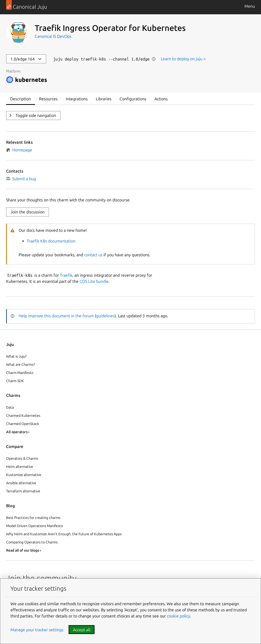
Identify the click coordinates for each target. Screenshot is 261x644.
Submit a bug (21, 179)
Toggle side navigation (35, 115)
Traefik (66, 275)
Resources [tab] (48, 99)
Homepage (19, 150)
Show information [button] (154, 59)
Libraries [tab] (104, 99)
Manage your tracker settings (37, 630)
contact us (93, 255)
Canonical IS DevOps (53, 36)
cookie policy (179, 616)
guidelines (105, 316)
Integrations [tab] (77, 99)
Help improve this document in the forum (56, 316)
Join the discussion (28, 212)
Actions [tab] (161, 99)
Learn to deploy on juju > (183, 59)
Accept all (82, 630)
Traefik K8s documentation (51, 241)
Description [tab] (21, 99)
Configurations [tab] (133, 99)
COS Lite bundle (94, 281)
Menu (250, 6)
